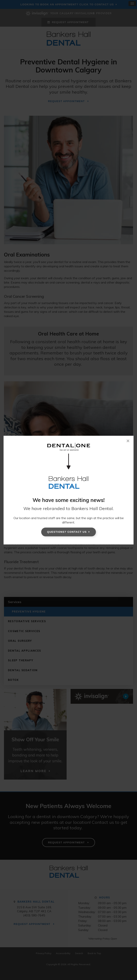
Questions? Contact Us (67, 532)
